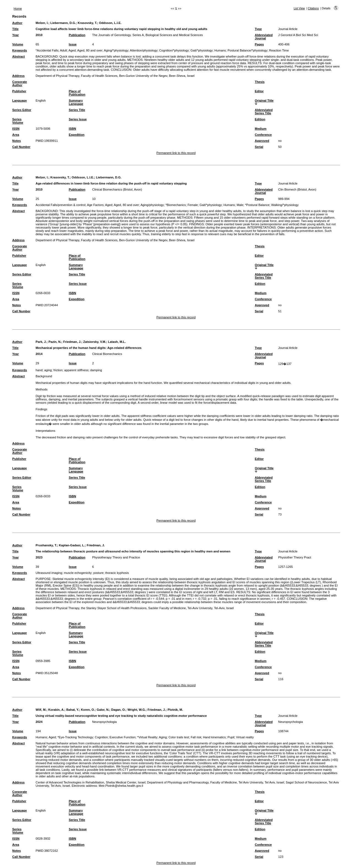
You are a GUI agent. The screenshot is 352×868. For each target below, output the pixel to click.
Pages (259, 44)
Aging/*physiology (116, 50)
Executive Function (123, 737)
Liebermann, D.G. (63, 23)
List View (299, 8)
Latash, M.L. (117, 342)
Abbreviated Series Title (264, 112)
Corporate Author (20, 83)
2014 (39, 354)
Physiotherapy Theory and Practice (116, 557)
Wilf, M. (41, 710)
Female (193, 205)
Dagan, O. (118, 710)
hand (39, 370)
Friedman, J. (72, 342)
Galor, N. (103, 710)
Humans (220, 50)
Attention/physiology (144, 50)
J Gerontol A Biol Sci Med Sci (298, 35)
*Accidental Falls (47, 50)
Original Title (264, 101)
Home (18, 9)
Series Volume (18, 121)
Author (17, 23)
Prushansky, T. (46, 545)
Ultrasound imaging (49, 573)
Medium (261, 129)
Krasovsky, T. (88, 23)
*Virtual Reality (147, 737)
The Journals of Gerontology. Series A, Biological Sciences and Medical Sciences (148, 35)
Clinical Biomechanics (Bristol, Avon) (117, 189)
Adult (64, 50)
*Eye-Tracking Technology (75, 737)
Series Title (77, 110)
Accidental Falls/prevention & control (61, 205)
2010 (39, 35)
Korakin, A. (57, 710)
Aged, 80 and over (90, 50)
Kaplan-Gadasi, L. (72, 545)
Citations (313, 8)
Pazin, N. (55, 342)
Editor (259, 91)
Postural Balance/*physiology (247, 50)
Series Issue (78, 119)
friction (58, 370)
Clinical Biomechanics (107, 354)
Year (16, 35)
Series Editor (22, 110)
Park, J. (41, 342)
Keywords (20, 50)
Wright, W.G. (136, 710)
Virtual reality (245, 737)
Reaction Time (279, 50)
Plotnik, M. (175, 710)
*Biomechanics (176, 205)
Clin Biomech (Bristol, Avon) (297, 189)
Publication (77, 35)
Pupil (231, 737)
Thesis (260, 82)
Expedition (77, 135)
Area (16, 135)
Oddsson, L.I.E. (110, 23)
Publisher (19, 91)
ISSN (16, 129)
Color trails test (179, 737)
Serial (259, 147)
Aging (163, 737)
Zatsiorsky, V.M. (94, 342)
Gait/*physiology (202, 50)
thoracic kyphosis (117, 573)
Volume (18, 44)
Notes (17, 141)
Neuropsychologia (105, 722)
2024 (39, 722)
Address (19, 76)
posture (98, 573)
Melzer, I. (42, 23)
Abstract (19, 56)
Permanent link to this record (176, 153)
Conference (263, 135)
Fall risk (196, 737)
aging (48, 370)
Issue (73, 44)
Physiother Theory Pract (295, 557)
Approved (262, 141)
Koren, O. (88, 710)
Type (258, 29)
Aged (72, 50)
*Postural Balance (257, 205)
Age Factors (95, 205)
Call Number (21, 147)
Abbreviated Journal (264, 37)
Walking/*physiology (285, 205)
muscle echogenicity (78, 573)
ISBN (72, 129)
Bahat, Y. (73, 710)
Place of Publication (77, 93)
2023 (39, 557)
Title (16, 29)
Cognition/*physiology (174, 50)
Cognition (101, 737)
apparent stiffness (76, 370)
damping (96, 370)
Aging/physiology (152, 205)
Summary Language (76, 102)
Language (20, 101)
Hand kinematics (214, 737)
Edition (260, 119)
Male (240, 205)
